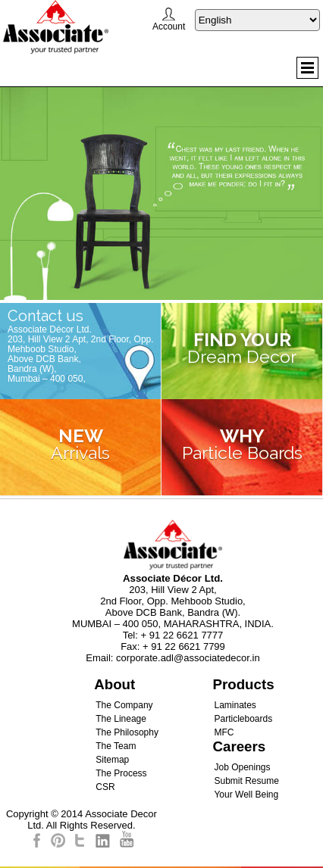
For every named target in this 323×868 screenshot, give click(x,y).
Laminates (235, 705)
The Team (116, 746)
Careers (239, 746)
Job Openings (242, 767)
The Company (124, 705)
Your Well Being (246, 795)
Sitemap (112, 760)
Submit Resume (246, 781)
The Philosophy (127, 732)
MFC (224, 732)
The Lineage (121, 719)
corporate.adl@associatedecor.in (188, 658)
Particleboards (243, 719)
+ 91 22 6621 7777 (182, 635)
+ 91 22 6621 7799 (184, 646)
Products (243, 684)
